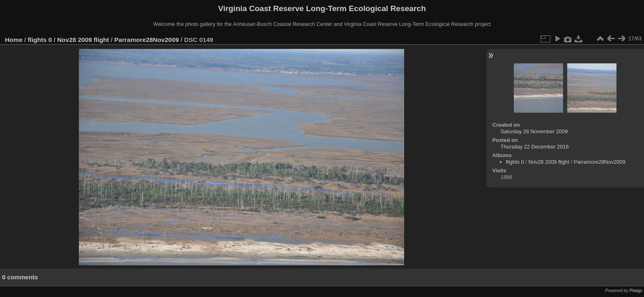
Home (14, 40)
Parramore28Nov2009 (146, 40)
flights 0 (40, 40)
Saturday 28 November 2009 (534, 131)
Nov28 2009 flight (83, 40)
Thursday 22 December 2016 (535, 147)
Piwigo (636, 290)
